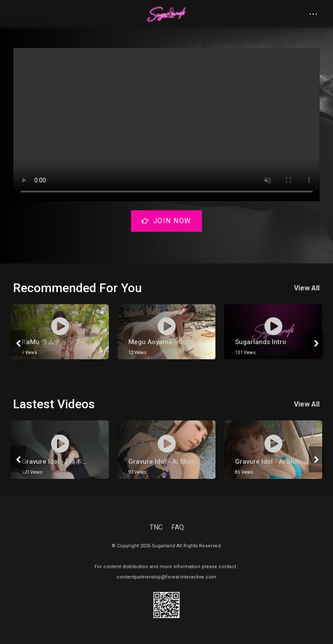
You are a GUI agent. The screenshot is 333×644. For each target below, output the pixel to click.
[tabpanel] (60, 332)
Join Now (166, 221)
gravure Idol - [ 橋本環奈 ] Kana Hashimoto (86, 462)
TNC (156, 527)
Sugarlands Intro (261, 342)
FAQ (178, 527)
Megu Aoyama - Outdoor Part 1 (176, 342)
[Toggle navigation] (20, 14)
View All (307, 288)
